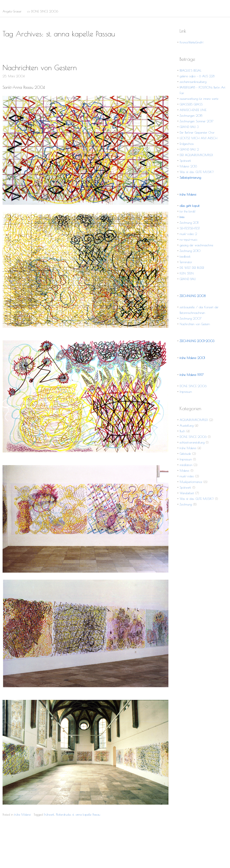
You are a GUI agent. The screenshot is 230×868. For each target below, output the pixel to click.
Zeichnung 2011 (189, 223)
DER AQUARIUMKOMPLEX (196, 155)
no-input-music (189, 239)
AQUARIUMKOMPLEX (194, 420)
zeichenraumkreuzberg (193, 82)
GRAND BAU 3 (189, 127)
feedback (185, 256)
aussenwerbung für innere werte (199, 99)
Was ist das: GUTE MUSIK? (197, 172)
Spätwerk (185, 161)
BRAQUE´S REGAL (191, 70)
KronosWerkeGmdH (191, 42)
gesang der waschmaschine (196, 245)
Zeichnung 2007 (191, 318)
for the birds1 (187, 211)
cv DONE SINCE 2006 (43, 11)
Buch (182, 431)
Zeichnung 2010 (190, 251)
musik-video (187, 476)
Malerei (184, 471)
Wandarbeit (187, 493)
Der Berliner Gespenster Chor (197, 132)
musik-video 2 (188, 234)
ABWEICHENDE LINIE (193, 110)
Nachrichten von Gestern (40, 68)
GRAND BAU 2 (189, 149)
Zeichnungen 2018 (191, 116)
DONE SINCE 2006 (193, 386)
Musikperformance (191, 482)
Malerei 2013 (188, 166)
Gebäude (185, 454)
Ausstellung (187, 425)
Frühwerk (49, 814)
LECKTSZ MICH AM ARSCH (198, 138)
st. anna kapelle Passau (86, 814)
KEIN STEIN (187, 273)
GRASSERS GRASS (191, 104)
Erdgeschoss (187, 144)
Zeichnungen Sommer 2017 (197, 121)
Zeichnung (186, 504)
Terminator (186, 262)
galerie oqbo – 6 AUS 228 (197, 76)
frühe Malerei (23, 814)
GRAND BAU (188, 279)
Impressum (186, 392)
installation (186, 465)
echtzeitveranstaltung (192, 442)
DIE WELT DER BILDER (192, 268)
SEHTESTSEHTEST (190, 228)
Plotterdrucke (63, 814)
